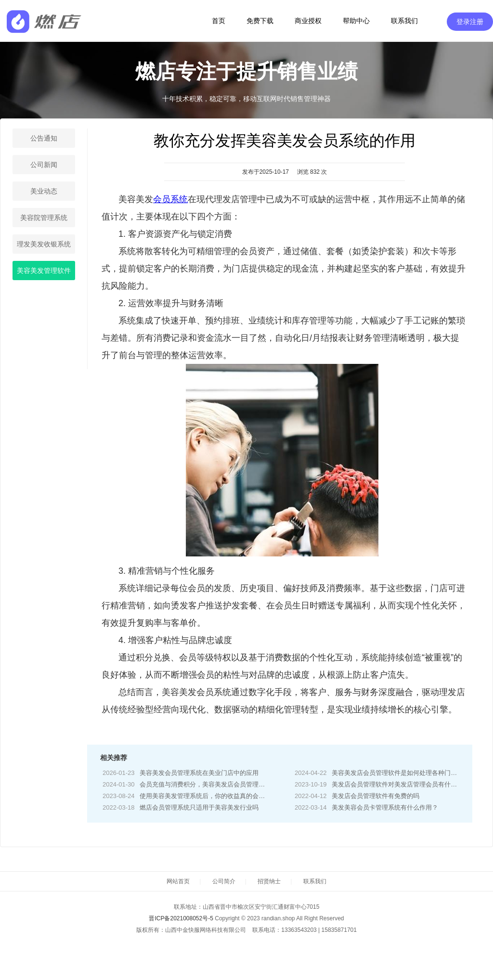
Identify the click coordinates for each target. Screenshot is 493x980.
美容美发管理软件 (44, 271)
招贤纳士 (269, 881)
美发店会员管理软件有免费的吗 (376, 796)
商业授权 (308, 21)
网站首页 (178, 881)
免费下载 (260, 21)
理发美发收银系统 (44, 244)
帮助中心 (356, 21)
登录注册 (470, 22)
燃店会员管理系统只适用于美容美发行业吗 (199, 807)
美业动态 (44, 191)
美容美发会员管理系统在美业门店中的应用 (199, 773)
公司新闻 (44, 165)
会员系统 (170, 199)
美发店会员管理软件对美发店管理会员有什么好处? (402, 784)
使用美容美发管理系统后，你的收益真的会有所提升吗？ (218, 796)
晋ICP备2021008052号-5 (181, 918)
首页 (219, 21)
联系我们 (404, 21)
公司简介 (224, 881)
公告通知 (44, 138)
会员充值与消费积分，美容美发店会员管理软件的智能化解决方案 (230, 784)
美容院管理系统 (44, 218)
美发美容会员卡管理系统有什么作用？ (385, 807)
